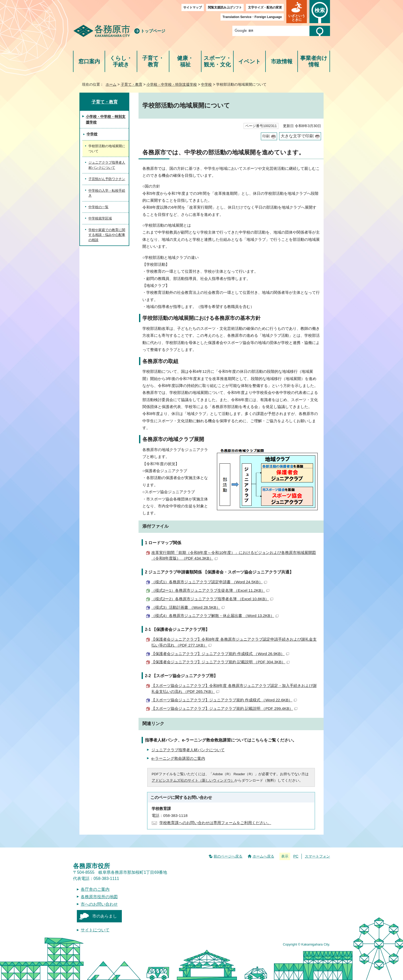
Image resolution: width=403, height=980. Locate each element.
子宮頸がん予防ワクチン (107, 179)
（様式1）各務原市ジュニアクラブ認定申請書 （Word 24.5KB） (209, 582)
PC (296, 856)
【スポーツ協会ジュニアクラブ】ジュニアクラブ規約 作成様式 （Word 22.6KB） (224, 700)
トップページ (153, 31)
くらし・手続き (121, 61)
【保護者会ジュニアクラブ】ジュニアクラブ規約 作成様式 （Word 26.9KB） (220, 654)
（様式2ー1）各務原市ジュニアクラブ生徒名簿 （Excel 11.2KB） (210, 590)
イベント (250, 61)
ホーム (111, 84)
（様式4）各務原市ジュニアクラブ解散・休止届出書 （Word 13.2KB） (215, 616)
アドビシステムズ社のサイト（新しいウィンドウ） (193, 780)
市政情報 (282, 61)
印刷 (266, 136)
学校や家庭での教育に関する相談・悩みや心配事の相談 (107, 235)
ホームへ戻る (263, 856)
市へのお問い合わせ (99, 904)
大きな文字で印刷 (297, 136)
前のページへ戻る (228, 856)
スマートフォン (317, 856)
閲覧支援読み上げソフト (225, 7)
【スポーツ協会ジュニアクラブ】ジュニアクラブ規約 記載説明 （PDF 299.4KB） (224, 708)
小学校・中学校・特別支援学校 (172, 84)
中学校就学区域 (100, 218)
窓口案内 (89, 61)
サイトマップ (193, 7)
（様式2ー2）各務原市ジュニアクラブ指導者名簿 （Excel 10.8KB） (212, 599)
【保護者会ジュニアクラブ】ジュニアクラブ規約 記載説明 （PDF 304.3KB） (221, 662)
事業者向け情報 (314, 61)
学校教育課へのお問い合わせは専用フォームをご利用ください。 (215, 823)
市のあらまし (105, 916)
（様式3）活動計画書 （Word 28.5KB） (188, 607)
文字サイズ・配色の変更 (265, 7)
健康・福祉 (185, 61)
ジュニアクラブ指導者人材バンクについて (188, 750)
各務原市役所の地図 (99, 897)
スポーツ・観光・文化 (217, 61)
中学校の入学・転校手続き (107, 193)
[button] (297, 12)
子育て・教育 (153, 61)
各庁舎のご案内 (95, 889)
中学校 (206, 84)
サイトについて (95, 930)
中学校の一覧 (98, 207)
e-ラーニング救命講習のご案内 (178, 758)
